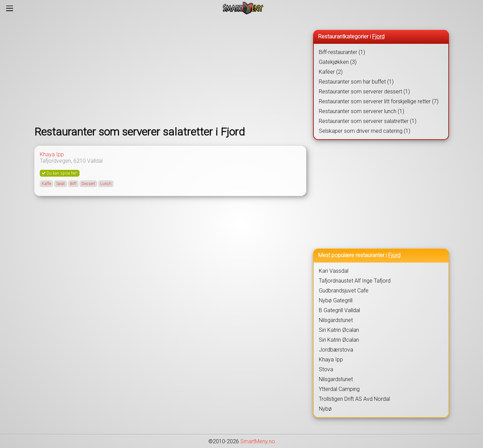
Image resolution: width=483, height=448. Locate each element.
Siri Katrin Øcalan (339, 330)
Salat (61, 184)
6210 (80, 161)
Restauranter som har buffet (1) (356, 82)
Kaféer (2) (331, 72)
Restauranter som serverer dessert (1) (364, 92)
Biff (73, 184)
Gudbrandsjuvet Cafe (344, 291)
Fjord (378, 37)
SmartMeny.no (258, 441)
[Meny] (10, 8)
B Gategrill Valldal (339, 310)
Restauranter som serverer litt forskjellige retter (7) (379, 101)
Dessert (88, 184)
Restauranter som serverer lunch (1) (361, 111)
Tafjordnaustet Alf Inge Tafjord (355, 281)
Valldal (95, 161)
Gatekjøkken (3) (338, 62)
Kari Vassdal (334, 271)
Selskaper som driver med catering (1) (365, 131)
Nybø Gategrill (336, 300)
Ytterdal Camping (339, 389)
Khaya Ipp (52, 154)
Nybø (325, 409)
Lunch (106, 184)
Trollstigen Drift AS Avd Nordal (354, 399)
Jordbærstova (336, 350)
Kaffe (46, 184)
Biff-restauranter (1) (342, 52)
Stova (326, 369)
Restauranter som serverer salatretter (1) (368, 121)
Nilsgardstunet (336, 320)
